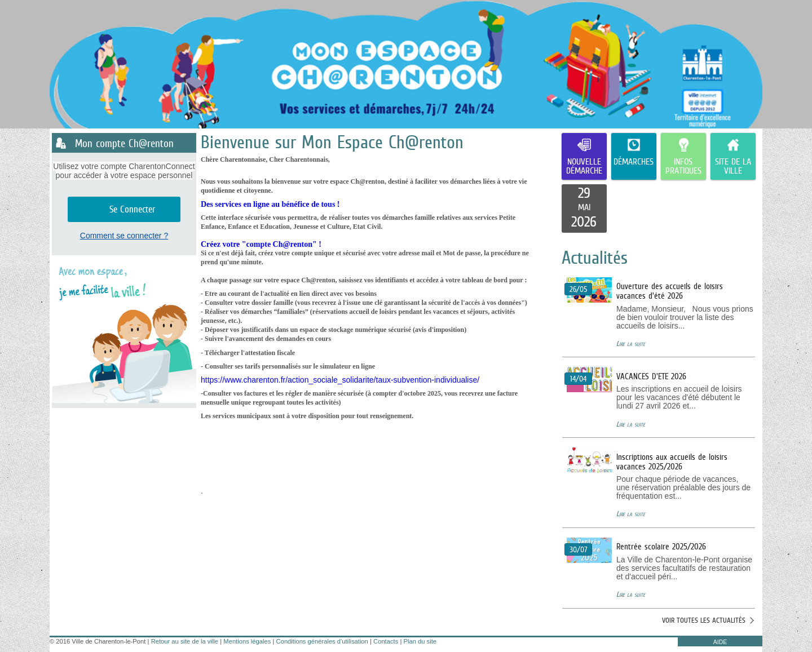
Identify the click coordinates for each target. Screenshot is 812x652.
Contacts (386, 641)
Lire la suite (631, 343)
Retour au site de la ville (185, 641)
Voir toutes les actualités (704, 620)
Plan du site (420, 641)
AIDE (720, 642)
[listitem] (584, 209)
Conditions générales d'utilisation (322, 641)
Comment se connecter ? (124, 236)
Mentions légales (247, 641)
